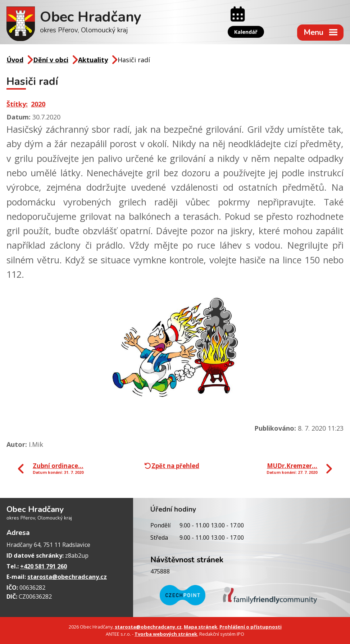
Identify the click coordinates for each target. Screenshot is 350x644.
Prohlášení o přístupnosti (251, 627)
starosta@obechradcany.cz (67, 577)
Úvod (15, 60)
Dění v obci (51, 60)
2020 (38, 104)
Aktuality (93, 60)
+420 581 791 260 (44, 566)
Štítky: (17, 104)
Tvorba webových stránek (166, 634)
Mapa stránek (201, 627)
